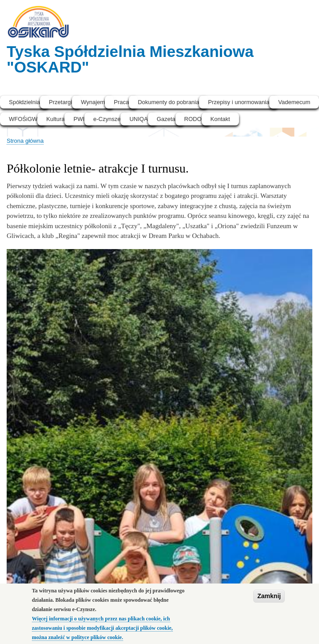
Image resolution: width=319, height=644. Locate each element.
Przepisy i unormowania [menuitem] (239, 102)
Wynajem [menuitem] (93, 102)
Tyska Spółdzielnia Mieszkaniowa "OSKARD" (130, 59)
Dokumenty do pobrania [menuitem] (168, 102)
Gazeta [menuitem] (166, 119)
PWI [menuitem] (79, 119)
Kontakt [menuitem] (220, 119)
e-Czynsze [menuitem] (107, 119)
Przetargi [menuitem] (60, 102)
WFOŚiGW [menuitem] (23, 119)
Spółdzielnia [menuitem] (24, 102)
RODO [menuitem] (193, 119)
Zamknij (269, 598)
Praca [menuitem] (121, 102)
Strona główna (25, 141)
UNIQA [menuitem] (138, 119)
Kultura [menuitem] (55, 119)
